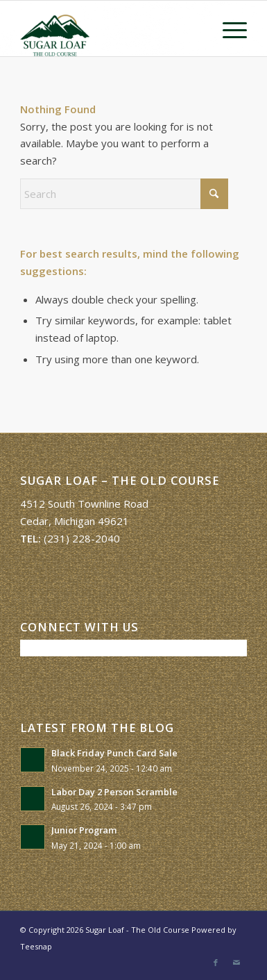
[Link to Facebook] (216, 963)
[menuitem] (228, 28)
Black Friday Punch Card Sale (114, 753)
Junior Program (84, 830)
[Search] (124, 194)
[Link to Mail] (236, 963)
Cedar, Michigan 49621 (75, 521)
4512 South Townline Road (84, 504)
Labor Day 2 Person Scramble (114, 792)
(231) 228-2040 (82, 538)
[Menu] (228, 28)
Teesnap (36, 946)
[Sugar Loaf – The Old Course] (111, 28)
